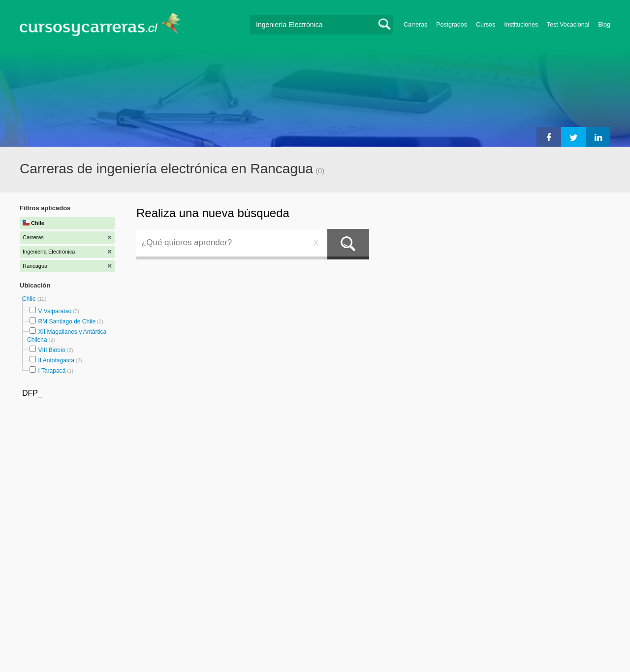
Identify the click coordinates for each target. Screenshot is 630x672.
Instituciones (521, 25)
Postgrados (452, 25)
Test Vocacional (568, 25)
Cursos (486, 25)
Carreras (415, 25)
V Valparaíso (55, 311)
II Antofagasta (56, 360)
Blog (604, 25)
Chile (30, 299)
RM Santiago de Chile (67, 321)
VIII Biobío (51, 350)
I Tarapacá (52, 371)
